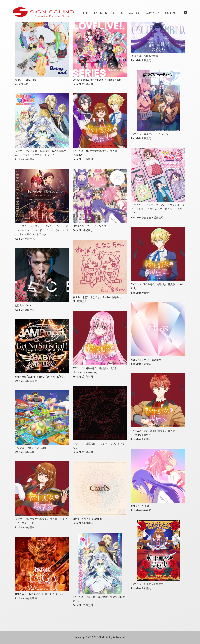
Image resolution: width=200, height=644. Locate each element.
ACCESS (135, 13)
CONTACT (172, 13)
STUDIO (118, 13)
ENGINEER (101, 13)
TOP (85, 13)
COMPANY (153, 13)
